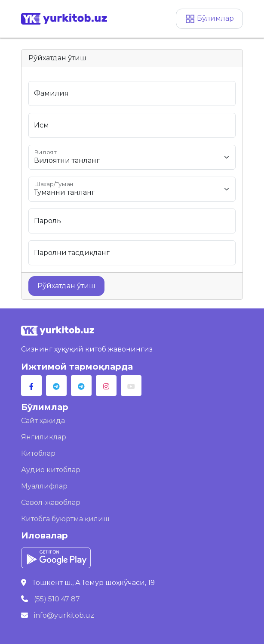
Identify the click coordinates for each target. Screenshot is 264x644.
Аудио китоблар (51, 470)
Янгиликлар (44, 437)
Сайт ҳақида (43, 421)
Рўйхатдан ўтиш (66, 286)
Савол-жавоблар (51, 502)
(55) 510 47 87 (57, 599)
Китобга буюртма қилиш (65, 519)
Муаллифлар (44, 486)
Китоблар (38, 453)
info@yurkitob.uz (64, 615)
